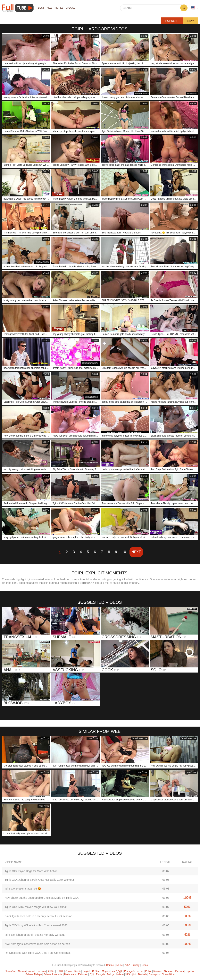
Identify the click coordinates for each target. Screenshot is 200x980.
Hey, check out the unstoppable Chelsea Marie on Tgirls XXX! (42, 898)
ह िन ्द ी (131, 974)
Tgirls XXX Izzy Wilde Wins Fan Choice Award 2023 (36, 925)
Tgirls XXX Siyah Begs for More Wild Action (31, 871)
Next (136, 552)
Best (41, 8)
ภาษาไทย (41, 971)
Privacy (136, 965)
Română (158, 971)
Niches (60, 8)
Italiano (120, 974)
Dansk (77, 971)
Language (193, 8)
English (86, 971)
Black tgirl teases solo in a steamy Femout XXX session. (39, 916)
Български (154, 974)
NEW (50, 8)
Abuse (119, 965)
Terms (144, 965)
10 (124, 552)
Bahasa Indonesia (53, 974)
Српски (22, 971)
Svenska (169, 971)
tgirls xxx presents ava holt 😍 (23, 889)
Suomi (69, 971)
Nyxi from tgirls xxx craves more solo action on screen (37, 944)
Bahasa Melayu (34, 974)
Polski (148, 971)
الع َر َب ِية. (117, 971)
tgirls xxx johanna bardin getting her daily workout (35, 935)
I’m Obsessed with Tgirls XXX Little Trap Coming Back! (38, 953)
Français (101, 974)
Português (130, 971)
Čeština (96, 971)
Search (184, 8)
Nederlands (70, 974)
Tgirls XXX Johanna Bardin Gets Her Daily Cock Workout (39, 880)
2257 (127, 965)
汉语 (92, 974)
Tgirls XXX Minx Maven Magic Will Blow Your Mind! (36, 907)
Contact (110, 965)
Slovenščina (168, 974)
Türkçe (110, 974)
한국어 (51, 971)
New (191, 21)
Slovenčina (10, 971)
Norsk (31, 971)
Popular (172, 21)
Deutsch (142, 974)
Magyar (106, 971)
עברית (140, 971)
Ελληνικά (83, 974)
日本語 (60, 971)
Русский (179, 971)
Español (190, 971)
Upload (72, 8)
